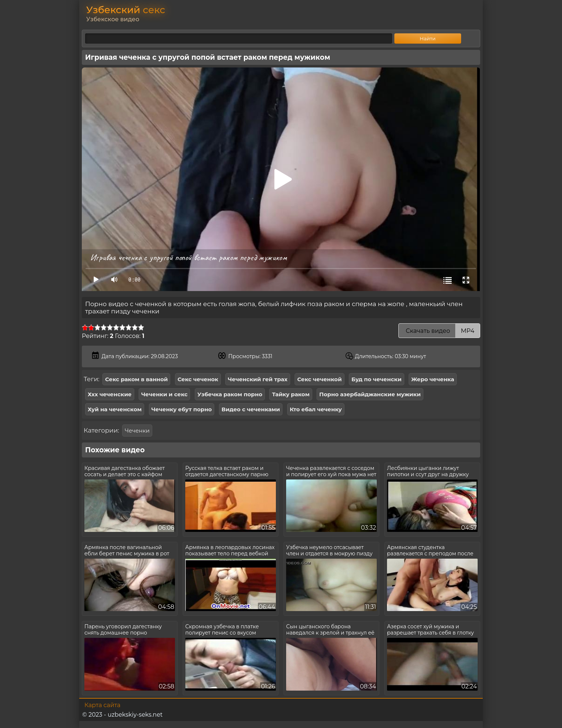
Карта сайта (102, 705)
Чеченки (137, 431)
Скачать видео (439, 331)
